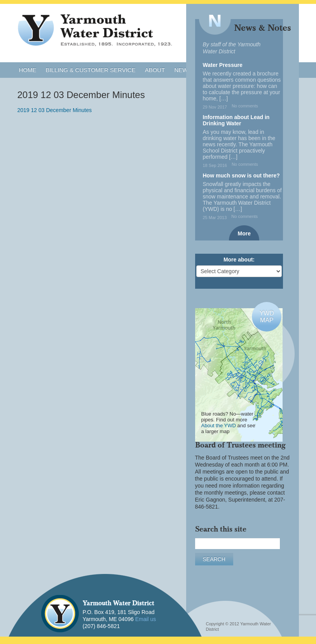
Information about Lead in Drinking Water (236, 120)
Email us (146, 619)
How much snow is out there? (241, 175)
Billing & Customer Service (91, 70)
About (155, 70)
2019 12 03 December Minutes (55, 110)
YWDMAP (267, 317)
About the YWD (219, 426)
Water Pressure (223, 65)
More (244, 233)
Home (28, 70)
